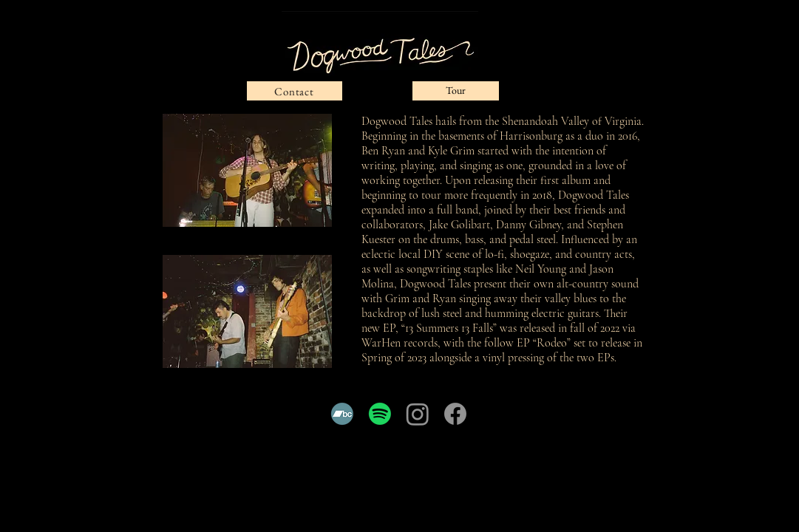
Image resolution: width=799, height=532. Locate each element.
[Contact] (295, 91)
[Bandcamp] (342, 414)
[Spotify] (380, 414)
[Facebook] (455, 414)
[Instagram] (418, 414)
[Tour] (456, 91)
